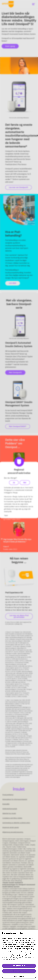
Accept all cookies (19, 966)
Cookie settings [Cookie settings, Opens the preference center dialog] (19, 976)
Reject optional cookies (19, 971)
